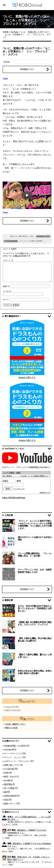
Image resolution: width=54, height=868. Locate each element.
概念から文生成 (11, 728)
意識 (6, 773)
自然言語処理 (10, 796)
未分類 (7, 780)
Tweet (5, 78)
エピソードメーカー (13, 710)
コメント (8, 260)
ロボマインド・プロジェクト (17, 761)
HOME (6, 32)
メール (7, 291)
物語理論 (8, 784)
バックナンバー (19, 489)
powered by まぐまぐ (45, 493)
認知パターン (10, 803)
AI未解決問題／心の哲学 (15, 746)
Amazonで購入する (27, 377)
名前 (6, 286)
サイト (6, 299)
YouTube (14, 32)
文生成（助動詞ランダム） (16, 724)
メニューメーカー (12, 707)
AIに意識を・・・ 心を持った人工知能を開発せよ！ (26, 476)
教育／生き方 (10, 777)
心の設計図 (9, 769)
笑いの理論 (9, 788)
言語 (6, 800)
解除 (18, 481)
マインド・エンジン (13, 757)
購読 (8, 481)
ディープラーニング (13, 754)
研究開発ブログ (27, 69)
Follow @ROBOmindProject (14, 498)
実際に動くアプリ (12, 765)
